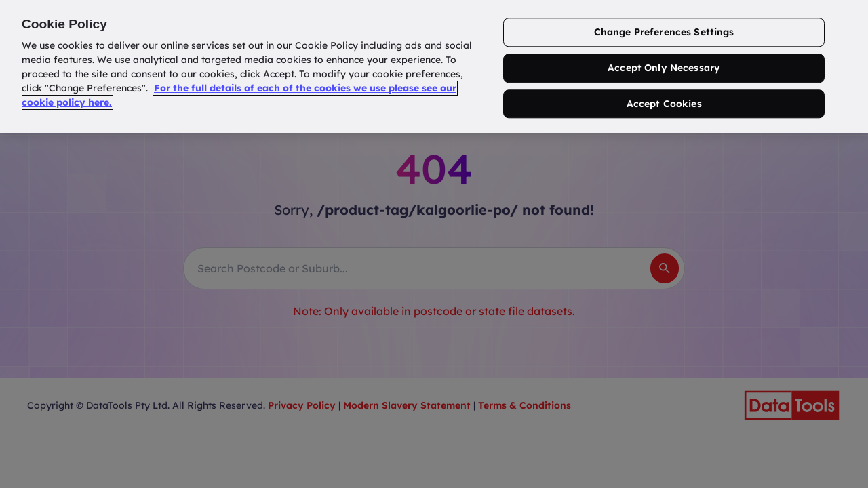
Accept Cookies (664, 104)
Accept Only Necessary (664, 68)
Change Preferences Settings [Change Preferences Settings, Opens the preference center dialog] (664, 32)
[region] (434, 66)
